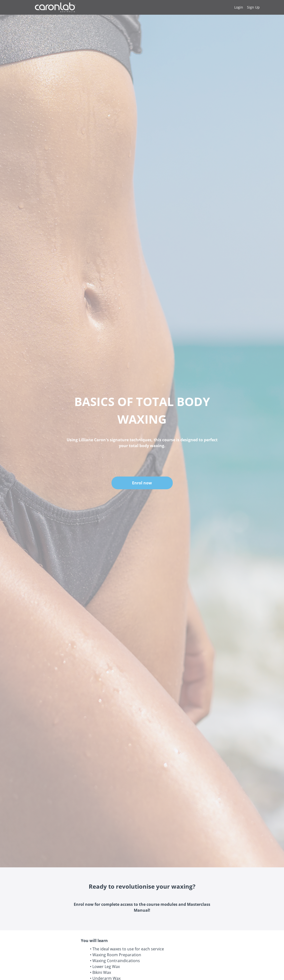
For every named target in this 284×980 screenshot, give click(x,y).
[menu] (245, 7)
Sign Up (253, 7)
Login (239, 7)
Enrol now (142, 483)
